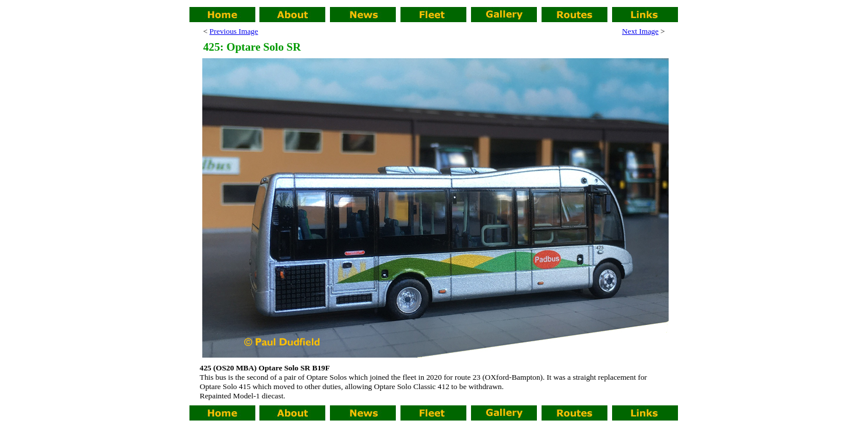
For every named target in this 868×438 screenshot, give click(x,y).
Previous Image (233, 31)
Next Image (640, 31)
